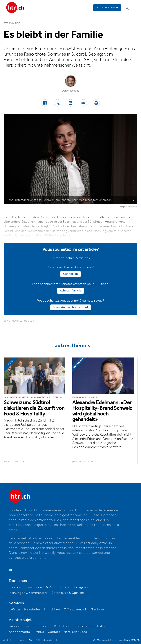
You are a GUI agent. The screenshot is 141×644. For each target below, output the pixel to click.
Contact (54, 632)
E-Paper (15, 610)
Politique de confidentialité (47, 640)
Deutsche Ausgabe (107, 8)
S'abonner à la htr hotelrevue (30, 626)
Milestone (97, 610)
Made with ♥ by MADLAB (129, 640)
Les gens (81, 587)
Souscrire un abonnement (70, 307)
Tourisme (64, 587)
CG (30, 640)
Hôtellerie (16, 587)
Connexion (71, 274)
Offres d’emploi (75, 610)
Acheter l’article (71, 291)
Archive (39, 632)
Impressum (20, 640)
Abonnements (19, 632)
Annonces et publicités (89, 626)
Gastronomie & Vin (40, 587)
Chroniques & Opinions (68, 593)
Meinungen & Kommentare (28, 593)
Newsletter (32, 610)
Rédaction (61, 626)
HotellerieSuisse (75, 632)
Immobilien (52, 610)
